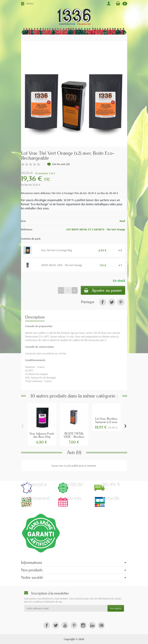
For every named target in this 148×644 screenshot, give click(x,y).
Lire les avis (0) (59, 164)
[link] (102, 302)
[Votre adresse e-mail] (66, 608)
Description (35, 317)
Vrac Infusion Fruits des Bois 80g (42, 435)
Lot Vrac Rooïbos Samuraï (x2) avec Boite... (106, 422)
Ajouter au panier (103, 290)
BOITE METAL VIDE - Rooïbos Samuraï (74, 437)
